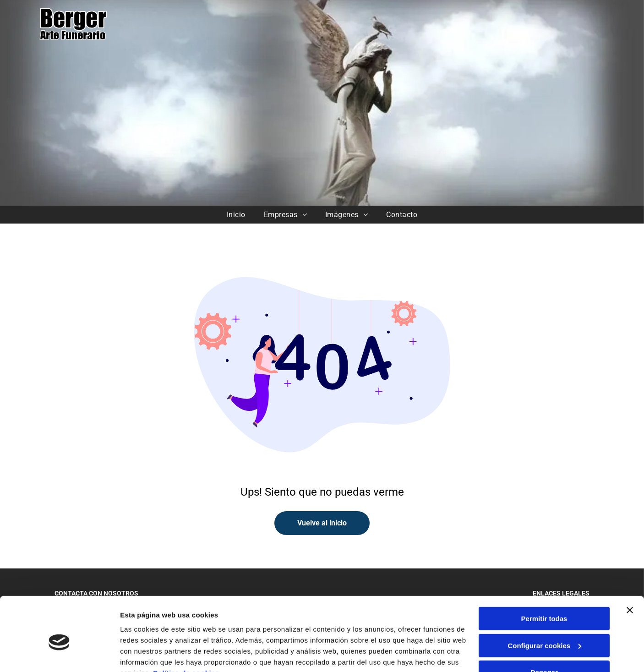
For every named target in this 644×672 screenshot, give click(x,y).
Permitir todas (544, 574)
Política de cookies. (187, 629)
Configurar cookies (544, 601)
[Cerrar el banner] (630, 566)
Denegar (544, 628)
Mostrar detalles (147, 654)
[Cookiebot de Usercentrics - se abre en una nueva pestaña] (59, 654)
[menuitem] (236, 215)
